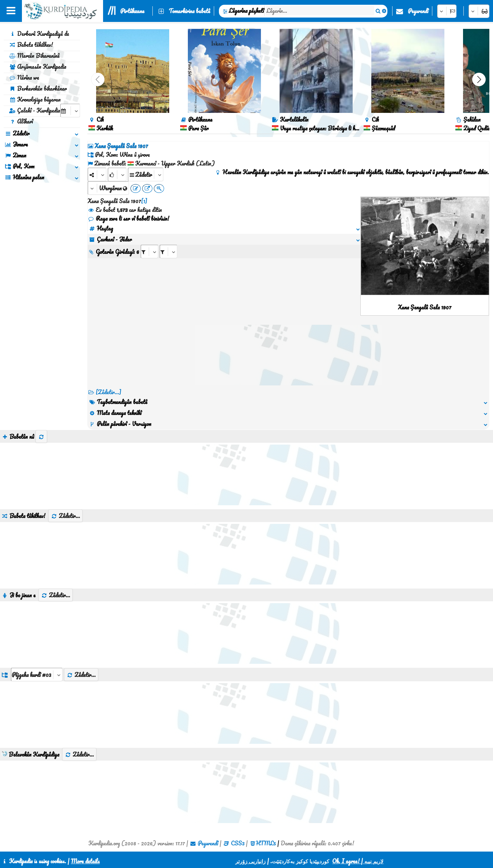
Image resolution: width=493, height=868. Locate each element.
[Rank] (117, 174)
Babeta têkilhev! (31, 45)
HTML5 (266, 843)
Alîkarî (21, 121)
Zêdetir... (65, 516)
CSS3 (238, 843)
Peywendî (418, 11)
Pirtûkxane (132, 11)
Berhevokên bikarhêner (38, 88)
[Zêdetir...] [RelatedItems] (109, 392)
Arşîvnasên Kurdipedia (38, 66)
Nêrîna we (24, 77)
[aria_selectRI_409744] (149, 252)
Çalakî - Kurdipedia (35, 110)
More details (85, 861)
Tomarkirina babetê (189, 11)
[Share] (97, 174)
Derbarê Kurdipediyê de (39, 34)
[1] (144, 201)
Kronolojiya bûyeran (35, 99)
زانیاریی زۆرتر (251, 861)
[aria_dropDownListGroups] (37, 675)
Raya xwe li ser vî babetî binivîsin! (128, 218)
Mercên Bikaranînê (34, 56)
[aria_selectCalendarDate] (70, 111)
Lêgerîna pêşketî (246, 11)
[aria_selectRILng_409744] (168, 252)
